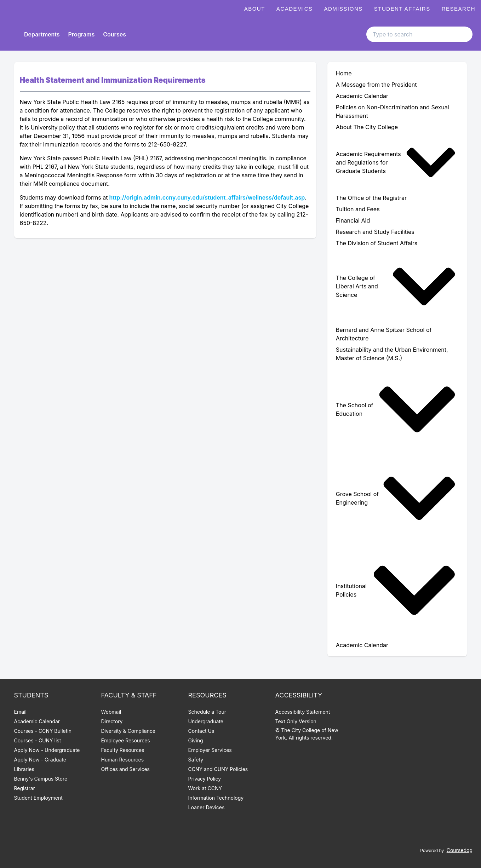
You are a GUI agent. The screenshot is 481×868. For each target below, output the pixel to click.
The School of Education (396, 409)
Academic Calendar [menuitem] (362, 96)
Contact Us (201, 731)
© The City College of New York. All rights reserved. (307, 734)
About (255, 9)
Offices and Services (125, 769)
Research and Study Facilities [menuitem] (375, 232)
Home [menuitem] (344, 73)
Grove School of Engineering (396, 498)
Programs (82, 34)
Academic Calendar (37, 721)
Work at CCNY (205, 788)
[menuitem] (397, 162)
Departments (42, 34)
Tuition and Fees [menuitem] (358, 209)
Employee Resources (126, 740)
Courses (114, 34)
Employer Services (210, 750)
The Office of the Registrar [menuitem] (371, 198)
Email (20, 712)
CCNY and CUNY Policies (218, 769)
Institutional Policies (396, 590)
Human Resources (123, 760)
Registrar (25, 788)
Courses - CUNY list (38, 740)
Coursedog (460, 850)
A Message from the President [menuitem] (376, 85)
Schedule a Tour (207, 712)
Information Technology (216, 798)
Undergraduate (206, 721)
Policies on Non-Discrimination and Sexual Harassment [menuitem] (393, 111)
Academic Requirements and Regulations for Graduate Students (396, 162)
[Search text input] (419, 34)
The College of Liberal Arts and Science (396, 286)
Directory (112, 721)
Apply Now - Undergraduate (47, 750)
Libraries (24, 769)
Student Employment (38, 798)
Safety (196, 760)
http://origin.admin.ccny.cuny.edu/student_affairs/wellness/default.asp (207, 197)
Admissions (343, 9)
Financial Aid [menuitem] (353, 220)
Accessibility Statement (303, 712)
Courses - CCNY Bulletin (43, 731)
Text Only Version (296, 721)
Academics (295, 9)
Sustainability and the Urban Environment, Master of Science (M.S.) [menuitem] (392, 354)
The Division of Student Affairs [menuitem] (377, 243)
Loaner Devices (207, 807)
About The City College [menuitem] (367, 127)
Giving (196, 740)
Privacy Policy (205, 779)
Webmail (111, 712)
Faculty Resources (123, 750)
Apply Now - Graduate (40, 760)
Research (459, 9)
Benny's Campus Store (41, 779)
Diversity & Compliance (128, 731)
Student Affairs (402, 9)
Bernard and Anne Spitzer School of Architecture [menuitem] (384, 334)
